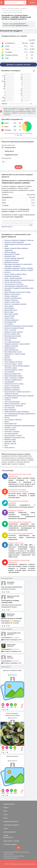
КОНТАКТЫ (16, 841)
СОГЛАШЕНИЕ (7, 844)
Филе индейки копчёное (13, 362)
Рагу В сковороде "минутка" (14, 258)
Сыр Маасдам (9, 382)
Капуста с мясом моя (12, 386)
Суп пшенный (9, 372)
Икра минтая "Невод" (12, 254)
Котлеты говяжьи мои (12, 334)
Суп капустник (10, 408)
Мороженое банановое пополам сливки (19, 326)
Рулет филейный (11, 338)
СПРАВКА (6, 835)
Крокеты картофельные (13, 298)
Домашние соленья (11, 262)
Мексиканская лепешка (13, 336)
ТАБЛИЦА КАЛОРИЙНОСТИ (11, 822)
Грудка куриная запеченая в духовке (18, 244)
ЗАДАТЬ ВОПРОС (8, 841)
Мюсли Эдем (9, 312)
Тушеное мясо (9, 316)
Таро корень (9, 306)
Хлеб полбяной (10, 430)
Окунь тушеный (10, 410)
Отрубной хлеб (10, 256)
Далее (18, 167)
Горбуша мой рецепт (12, 260)
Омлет (7, 422)
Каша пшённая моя (11, 350)
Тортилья (8, 340)
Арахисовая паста (11, 310)
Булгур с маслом (10, 444)
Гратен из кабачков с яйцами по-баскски (19, 240)
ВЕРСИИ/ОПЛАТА (8, 837)
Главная (4, 8)
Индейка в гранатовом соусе (15, 438)
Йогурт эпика (9, 318)
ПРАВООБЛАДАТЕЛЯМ (9, 832)
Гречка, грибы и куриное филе (15, 274)
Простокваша (9, 308)
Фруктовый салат (11, 424)
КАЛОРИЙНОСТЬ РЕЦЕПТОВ (11, 825)
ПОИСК (5, 818)
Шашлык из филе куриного (14, 242)
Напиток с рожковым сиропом (15, 304)
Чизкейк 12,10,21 (10, 428)
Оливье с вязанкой (11, 296)
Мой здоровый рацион (20, 25)
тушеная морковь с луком (14, 370)
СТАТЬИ (6, 815)
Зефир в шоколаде (11, 346)
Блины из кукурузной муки (14, 328)
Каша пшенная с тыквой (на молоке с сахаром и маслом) (18, 393)
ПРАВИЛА (14, 844)
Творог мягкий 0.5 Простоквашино (17, 412)
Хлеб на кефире (10, 252)
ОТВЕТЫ (6, 828)
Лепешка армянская (12, 320)
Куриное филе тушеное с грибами (13, 12)
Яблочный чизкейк (11, 314)
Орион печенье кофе (12, 302)
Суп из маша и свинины (13, 420)
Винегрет (8, 290)
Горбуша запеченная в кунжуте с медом (19, 270)
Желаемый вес (6, 158)
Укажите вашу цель (8, 145)
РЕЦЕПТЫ (6, 808)
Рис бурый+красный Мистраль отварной (19, 396)
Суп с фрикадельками (12, 342)
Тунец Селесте (9, 448)
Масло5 (7, 358)
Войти (32, 3)
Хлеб (6, 246)
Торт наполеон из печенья (14, 284)
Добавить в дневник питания (18, 65)
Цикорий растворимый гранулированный (20, 426)
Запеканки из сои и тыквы (14, 384)
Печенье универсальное (13, 380)
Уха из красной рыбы (12, 402)
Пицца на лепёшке (11, 398)
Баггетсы (7, 272)
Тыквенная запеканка (12, 276)
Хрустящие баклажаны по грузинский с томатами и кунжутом (18, 265)
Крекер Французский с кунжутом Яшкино (19, 280)
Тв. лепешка (9, 324)
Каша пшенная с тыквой (13, 436)
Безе (6, 446)
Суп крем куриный (11, 434)
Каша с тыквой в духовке (13, 278)
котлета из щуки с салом (13, 364)
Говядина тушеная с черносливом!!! (17, 344)
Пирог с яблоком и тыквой (14, 378)
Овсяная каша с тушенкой (14, 406)
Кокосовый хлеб (10, 322)
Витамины (8, 360)
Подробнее (19, 217)
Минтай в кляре (10, 440)
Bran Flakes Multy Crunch (13, 352)
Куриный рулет (10, 348)
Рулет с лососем (10, 330)
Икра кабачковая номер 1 (14, 376)
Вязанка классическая (12, 294)
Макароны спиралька (12, 388)
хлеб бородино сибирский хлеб (16, 286)
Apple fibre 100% (10, 442)
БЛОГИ (5, 811)
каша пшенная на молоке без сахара (17, 292)
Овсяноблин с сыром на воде (15, 354)
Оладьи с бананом (11, 300)
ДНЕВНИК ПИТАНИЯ (9, 804)
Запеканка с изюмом (12, 432)
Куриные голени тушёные (14, 332)
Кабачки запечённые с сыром (15, 404)
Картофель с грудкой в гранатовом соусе (19, 288)
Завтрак (7, 356)
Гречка (7, 418)
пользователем (19, 24)
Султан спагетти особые (13, 282)
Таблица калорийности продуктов (17, 8)
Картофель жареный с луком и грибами (19, 268)
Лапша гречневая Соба (13, 374)
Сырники (8, 400)
